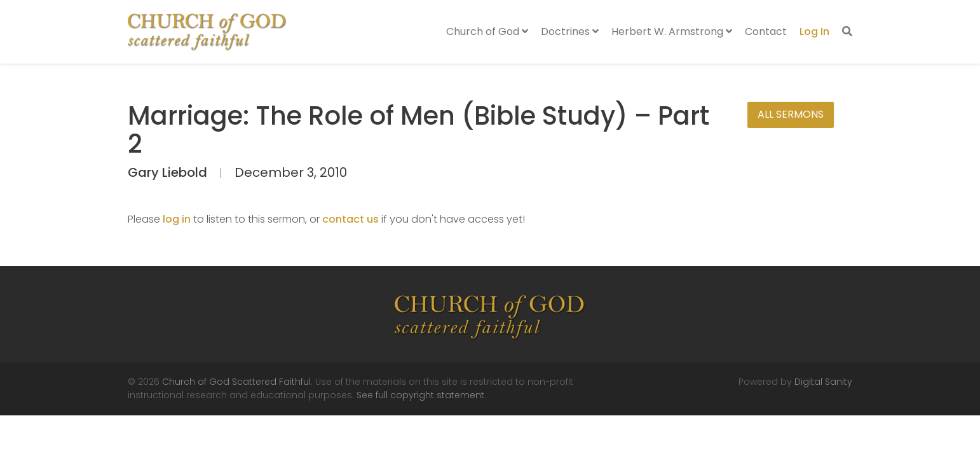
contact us (350, 219)
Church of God (487, 31)
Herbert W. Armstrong (672, 31)
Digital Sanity (823, 382)
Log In (814, 31)
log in (177, 219)
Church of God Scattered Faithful (236, 382)
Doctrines (570, 31)
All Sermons (791, 114)
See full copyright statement (420, 395)
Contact (766, 31)
